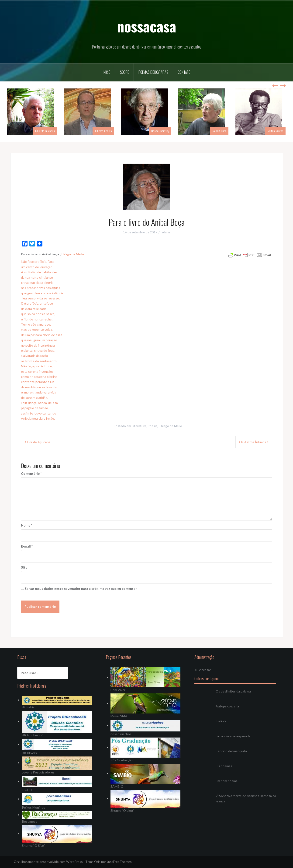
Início (107, 72)
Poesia (152, 426)
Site (24, 567)
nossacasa (147, 26)
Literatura (139, 426)
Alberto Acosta (103, 131)
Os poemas (224, 766)
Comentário (31, 473)
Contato (184, 72)
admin (166, 232)
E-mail (27, 546)
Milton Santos (275, 131)
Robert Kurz (219, 131)
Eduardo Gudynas (45, 131)
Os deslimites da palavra (233, 691)
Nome (27, 525)
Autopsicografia (227, 706)
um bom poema (227, 781)
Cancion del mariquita (231, 751)
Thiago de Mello (72, 254)
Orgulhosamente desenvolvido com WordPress (48, 862)
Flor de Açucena (39, 442)
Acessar (205, 670)
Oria (97, 862)
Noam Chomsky (160, 131)
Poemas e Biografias (153, 72)
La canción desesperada (233, 736)
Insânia (221, 721)
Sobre (124, 72)
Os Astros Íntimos (253, 442)
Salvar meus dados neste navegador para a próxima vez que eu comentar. (81, 589)
